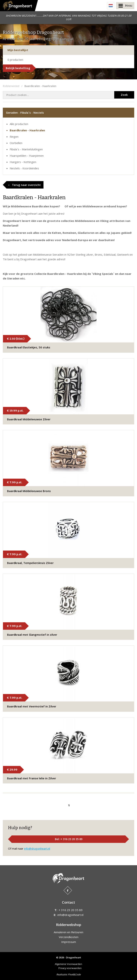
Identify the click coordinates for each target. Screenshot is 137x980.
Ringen (14, 137)
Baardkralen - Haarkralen (27, 130)
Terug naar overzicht (25, 185)
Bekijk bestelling (18, 68)
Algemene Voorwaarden (68, 964)
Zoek (124, 95)
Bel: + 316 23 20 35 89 (69, 839)
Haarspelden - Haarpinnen (27, 156)
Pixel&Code (74, 974)
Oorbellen (16, 143)
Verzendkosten (69, 937)
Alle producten (19, 124)
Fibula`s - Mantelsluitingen (26, 149)
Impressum (69, 942)
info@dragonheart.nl (37, 848)
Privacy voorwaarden (70, 968)
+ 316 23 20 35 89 (71, 910)
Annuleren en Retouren (68, 932)
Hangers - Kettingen (23, 162)
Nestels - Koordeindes (24, 168)
